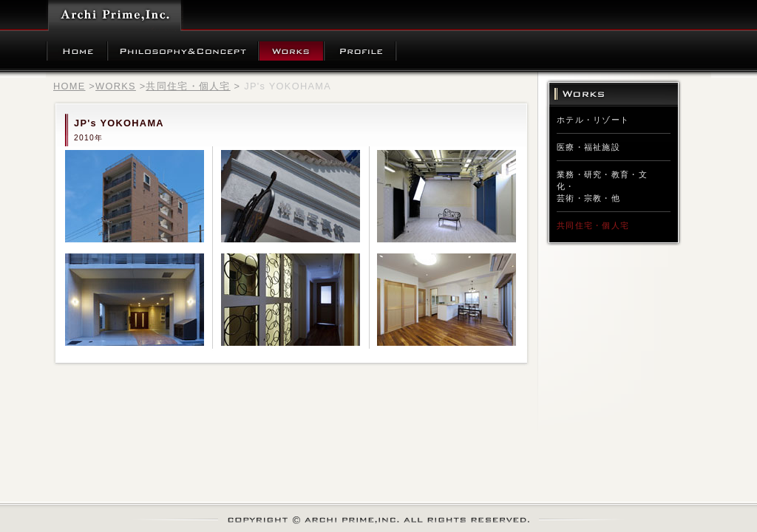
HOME (69, 86)
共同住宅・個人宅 (188, 86)
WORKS (116, 86)
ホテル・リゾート (593, 120)
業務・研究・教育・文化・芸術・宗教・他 (602, 186)
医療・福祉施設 (588, 147)
